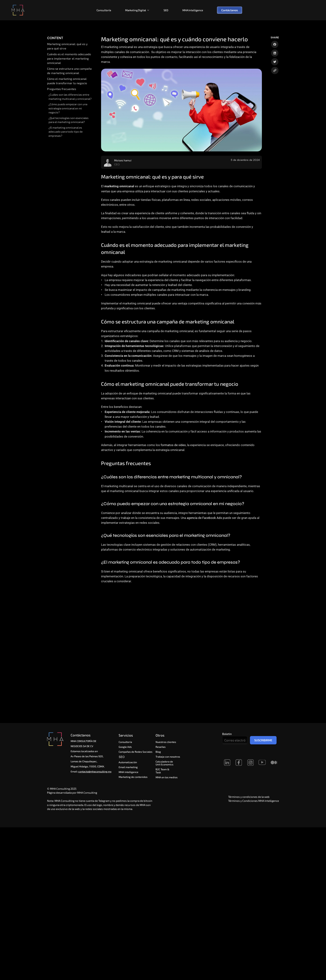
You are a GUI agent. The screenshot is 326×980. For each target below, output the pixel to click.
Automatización (128, 762)
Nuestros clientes (166, 742)
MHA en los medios (167, 777)
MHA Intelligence (193, 10)
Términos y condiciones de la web (249, 797)
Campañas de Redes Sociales (135, 752)
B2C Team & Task (163, 771)
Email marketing (128, 767)
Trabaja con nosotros (168, 757)
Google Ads (125, 747)
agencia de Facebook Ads (204, 518)
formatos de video (173, 445)
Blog (158, 752)
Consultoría (104, 10)
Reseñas (161, 747)
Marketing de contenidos (133, 777)
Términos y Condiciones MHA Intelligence (254, 801)
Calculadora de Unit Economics (165, 763)
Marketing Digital (136, 10)
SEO (166, 10)
